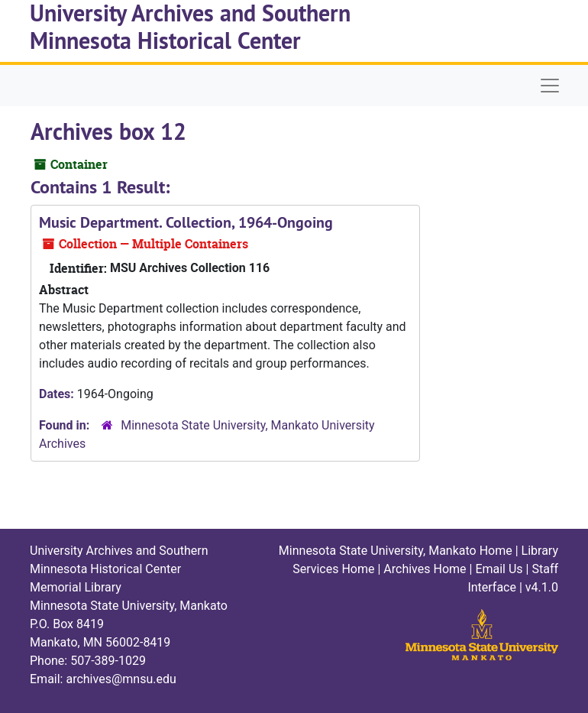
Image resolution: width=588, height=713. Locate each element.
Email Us (499, 569)
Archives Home (425, 569)
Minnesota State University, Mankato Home (396, 551)
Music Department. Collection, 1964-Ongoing (186, 222)
